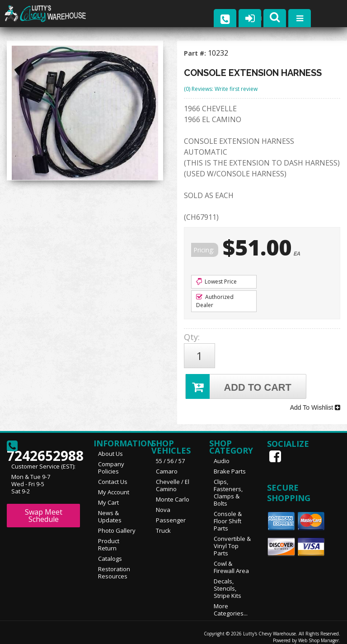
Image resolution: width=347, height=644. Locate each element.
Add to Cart (239, 383)
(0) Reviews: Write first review (221, 89)
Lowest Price (216, 282)
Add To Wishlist (315, 403)
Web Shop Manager (319, 634)
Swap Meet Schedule (44, 509)
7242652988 (43, 443)
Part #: (196, 53)
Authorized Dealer (215, 301)
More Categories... (231, 603)
